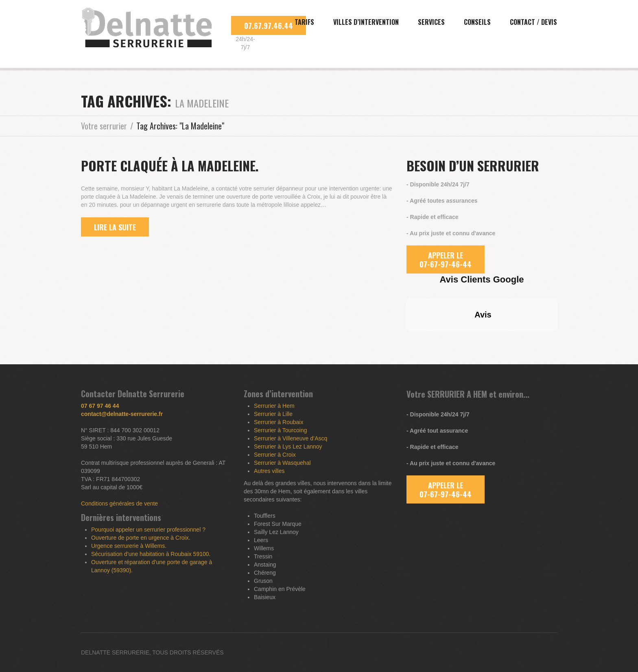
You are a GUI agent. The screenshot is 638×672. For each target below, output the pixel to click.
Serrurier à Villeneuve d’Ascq (291, 438)
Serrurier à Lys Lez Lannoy (288, 447)
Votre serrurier (104, 126)
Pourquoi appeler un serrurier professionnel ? (148, 530)
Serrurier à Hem (274, 406)
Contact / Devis (533, 22)
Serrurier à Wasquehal (282, 463)
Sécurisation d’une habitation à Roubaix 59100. (151, 554)
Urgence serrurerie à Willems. (129, 546)
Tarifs (304, 22)
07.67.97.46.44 (269, 26)
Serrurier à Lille (273, 414)
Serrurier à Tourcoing (280, 430)
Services (431, 22)
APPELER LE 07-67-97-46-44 (446, 260)
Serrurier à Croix (275, 455)
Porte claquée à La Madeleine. (170, 165)
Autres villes (269, 471)
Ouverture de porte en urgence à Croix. (141, 538)
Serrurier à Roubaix (279, 422)
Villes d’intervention (366, 22)
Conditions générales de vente (119, 503)
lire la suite (115, 227)
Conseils (477, 22)
